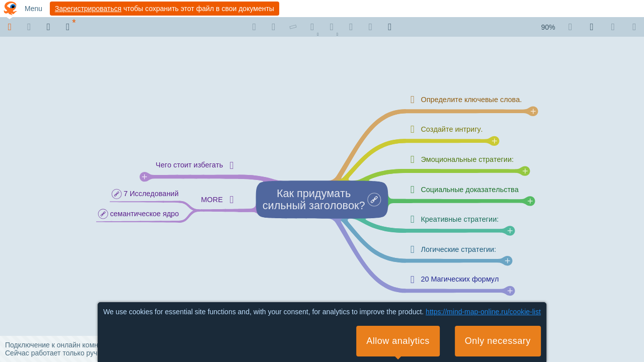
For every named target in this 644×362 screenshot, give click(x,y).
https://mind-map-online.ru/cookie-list (483, 312)
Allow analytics (398, 341)
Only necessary (498, 341)
